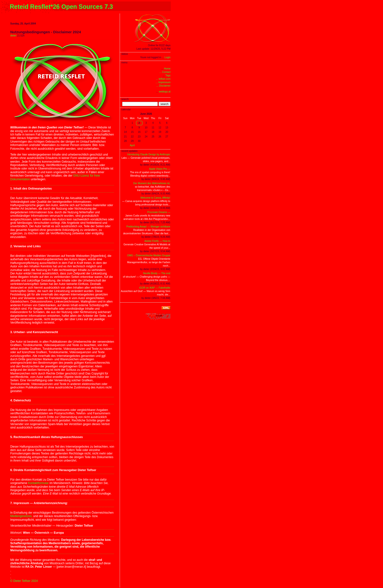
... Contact (165, 72)
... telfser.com (163, 79)
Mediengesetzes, (21, 516)
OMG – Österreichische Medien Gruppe (149, 255)
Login (168, 57)
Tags (168, 75)
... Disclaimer (163, 86)
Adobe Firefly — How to (157, 241)
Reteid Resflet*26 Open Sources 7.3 (61, 7)
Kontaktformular (38, 483)
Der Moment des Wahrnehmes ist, (152, 183)
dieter (13, 36)
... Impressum (163, 82)
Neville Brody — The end (157, 273)
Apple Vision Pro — (160, 169)
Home (167, 69)
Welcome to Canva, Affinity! (155, 198)
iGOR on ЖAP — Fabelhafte (155, 288)
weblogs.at (165, 92)
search (165, 104)
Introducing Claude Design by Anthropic (149, 154)
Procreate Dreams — (159, 212)
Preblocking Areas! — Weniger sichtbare (148, 227)
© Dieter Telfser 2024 (24, 581)
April (132, 145)
